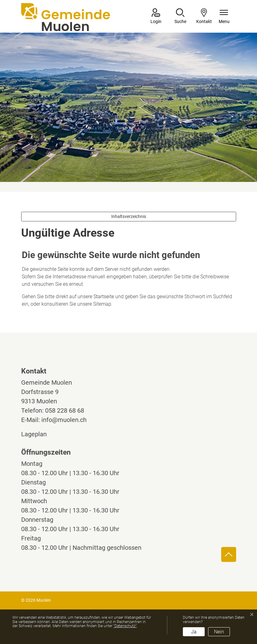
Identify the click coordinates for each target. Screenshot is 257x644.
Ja (194, 632)
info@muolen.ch (64, 420)
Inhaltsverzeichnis (129, 216)
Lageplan (40, 434)
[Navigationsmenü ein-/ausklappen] (224, 17)
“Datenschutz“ (125, 626)
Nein (219, 632)
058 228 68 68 (65, 410)
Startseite (104, 297)
